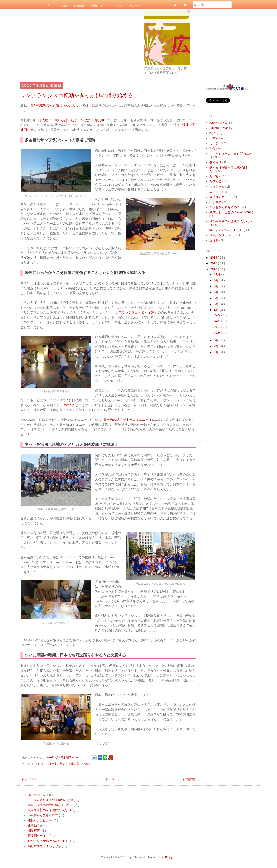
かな (213, 148)
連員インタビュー (222, 235)
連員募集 (79, 6)
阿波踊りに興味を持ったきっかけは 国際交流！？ (74, 120)
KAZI (213, 133)
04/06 (217, 333)
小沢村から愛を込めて (225, 207)
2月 (217, 346)
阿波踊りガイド (221, 197)
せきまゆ (216, 162)
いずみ (214, 138)
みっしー (216, 192)
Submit (188, 11)
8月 (217, 286)
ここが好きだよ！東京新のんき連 (51, 800)
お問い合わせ (100, 6)
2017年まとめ (219, 128)
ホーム (110, 779)
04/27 (217, 315)
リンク (119, 6)
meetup (69, 405)
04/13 (217, 327)
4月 (217, 310)
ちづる (214, 176)
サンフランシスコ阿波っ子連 (133, 312)
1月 (217, 352)
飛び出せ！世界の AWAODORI (231, 212)
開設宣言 (216, 202)
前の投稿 (189, 779)
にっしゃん (39, 764)
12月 (217, 274)
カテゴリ (135, 6)
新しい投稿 (29, 779)
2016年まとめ (219, 123)
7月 (217, 292)
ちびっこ (216, 181)
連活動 (214, 240)
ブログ (45, 5)
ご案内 (63, 6)
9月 (217, 280)
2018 (214, 258)
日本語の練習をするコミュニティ (128, 420)
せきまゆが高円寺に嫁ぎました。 (51, 805)
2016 (214, 269)
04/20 (217, 321)
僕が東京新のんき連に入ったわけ (54, 105)
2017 (214, 263)
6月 (217, 298)
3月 (217, 340)
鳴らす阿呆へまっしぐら (227, 230)
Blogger (170, 857)
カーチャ (216, 143)
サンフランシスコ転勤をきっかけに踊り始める (77, 95)
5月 (217, 304)
